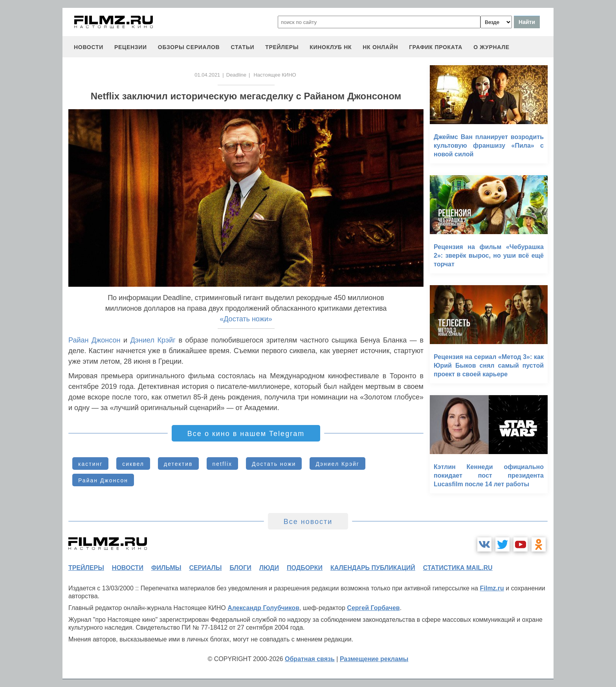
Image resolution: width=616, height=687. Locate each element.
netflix (223, 464)
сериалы (205, 568)
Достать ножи (274, 464)
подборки (305, 568)
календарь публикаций (373, 568)
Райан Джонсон (94, 340)
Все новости (308, 522)
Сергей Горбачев (373, 608)
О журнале (491, 47)
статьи (242, 47)
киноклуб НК (331, 47)
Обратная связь (310, 659)
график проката (436, 47)
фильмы (166, 568)
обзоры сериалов (189, 47)
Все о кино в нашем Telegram (246, 434)
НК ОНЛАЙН (380, 47)
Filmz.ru (492, 588)
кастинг (90, 464)
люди (269, 568)
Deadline (236, 75)
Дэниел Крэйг (153, 340)
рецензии (131, 47)
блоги (240, 568)
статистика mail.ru (458, 568)
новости (89, 47)
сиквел (133, 464)
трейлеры (282, 47)
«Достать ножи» (246, 319)
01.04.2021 (207, 75)
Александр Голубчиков (263, 608)
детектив (178, 464)
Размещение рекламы (374, 659)
